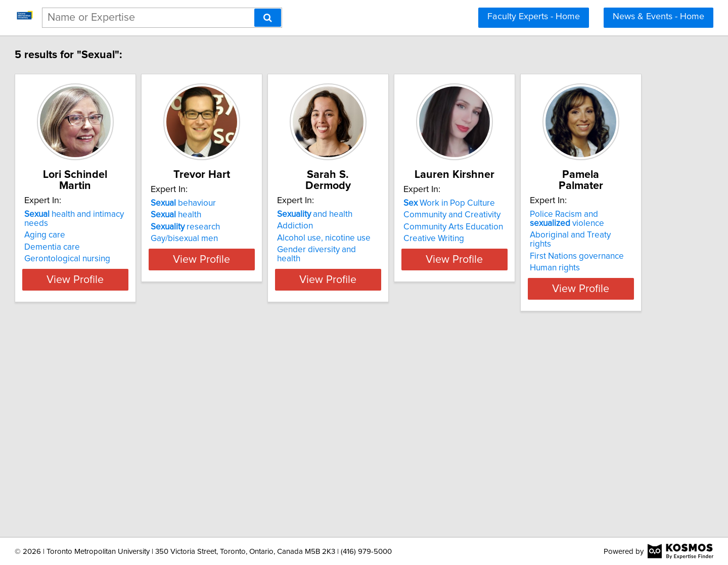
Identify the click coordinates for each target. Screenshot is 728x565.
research (257, 227)
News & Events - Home (658, 17)
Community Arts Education (575, 227)
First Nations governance (117, 458)
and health (411, 203)
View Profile (134, 268)
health (247, 215)
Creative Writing (556, 239)
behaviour (255, 203)
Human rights (95, 470)
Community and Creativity (574, 215)
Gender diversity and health (426, 239)
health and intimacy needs (133, 203)
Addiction (392, 215)
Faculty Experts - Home (534, 17)
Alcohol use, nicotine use (420, 227)
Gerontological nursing (113, 239)
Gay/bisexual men (256, 239)
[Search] (268, 18)
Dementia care (98, 227)
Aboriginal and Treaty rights (122, 446)
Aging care (91, 215)
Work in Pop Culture (571, 203)
